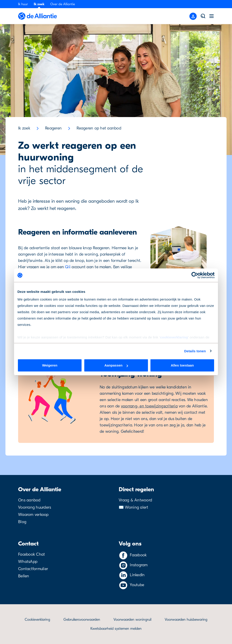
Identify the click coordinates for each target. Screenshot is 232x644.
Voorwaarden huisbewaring (186, 620)
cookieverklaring (174, 337)
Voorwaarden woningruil (132, 620)
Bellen (24, 576)
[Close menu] (193, 16)
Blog (22, 522)
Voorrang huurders (35, 507)
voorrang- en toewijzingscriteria (149, 406)
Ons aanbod (29, 500)
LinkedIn (137, 575)
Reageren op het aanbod (99, 128)
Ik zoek (39, 4)
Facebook (138, 555)
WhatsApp (28, 562)
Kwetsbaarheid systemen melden (116, 629)
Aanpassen (116, 365)
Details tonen (195, 351)
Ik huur (23, 4)
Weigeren (50, 365)
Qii (68, 267)
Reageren (53, 128)
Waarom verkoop (33, 515)
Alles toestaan (182, 365)
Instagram (139, 565)
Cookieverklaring (37, 620)
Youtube (137, 585)
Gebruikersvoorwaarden (82, 620)
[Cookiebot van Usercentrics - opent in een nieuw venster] (195, 275)
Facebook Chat (31, 554)
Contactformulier (33, 569)
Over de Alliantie (63, 4)
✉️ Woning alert (134, 507)
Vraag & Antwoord (135, 500)
